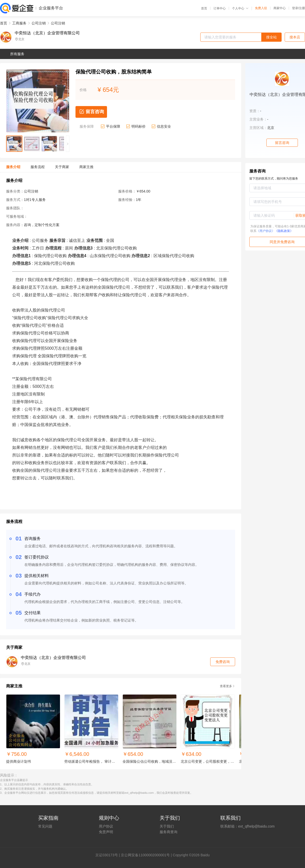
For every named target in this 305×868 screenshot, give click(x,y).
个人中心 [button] (240, 8)
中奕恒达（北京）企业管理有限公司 (47, 33)
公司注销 (39, 23)
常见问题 (45, 826)
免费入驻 (261, 8)
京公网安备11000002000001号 (145, 855)
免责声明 (106, 832)
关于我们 (167, 826)
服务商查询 (169, 832)
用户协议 (106, 826)
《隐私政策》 (284, 231)
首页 (204, 8)
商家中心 (280, 8)
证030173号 (108, 855)
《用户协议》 (266, 231)
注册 (302, 8)
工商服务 (19, 23)
